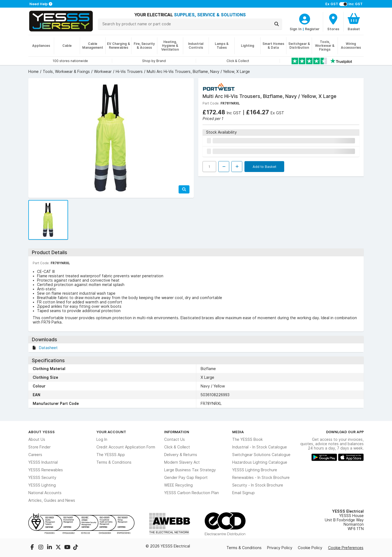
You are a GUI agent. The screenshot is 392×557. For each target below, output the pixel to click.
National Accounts (45, 493)
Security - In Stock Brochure (258, 485)
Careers (35, 455)
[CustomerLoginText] (305, 18)
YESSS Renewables (46, 470)
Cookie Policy (310, 548)
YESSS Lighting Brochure (255, 470)
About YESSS (42, 432)
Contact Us (174, 439)
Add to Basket (264, 167)
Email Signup (244, 493)
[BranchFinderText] (333, 22)
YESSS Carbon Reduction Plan (192, 493)
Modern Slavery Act (182, 462)
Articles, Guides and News (52, 500)
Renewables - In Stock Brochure (261, 478)
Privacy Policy (280, 548)
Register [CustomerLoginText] (312, 29)
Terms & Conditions (114, 462)
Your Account (111, 432)
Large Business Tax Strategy (190, 470)
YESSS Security (42, 478)
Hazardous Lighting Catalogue (260, 462)
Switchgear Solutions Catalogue (261, 455)
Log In (102, 439)
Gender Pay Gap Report (186, 478)
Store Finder (39, 447)
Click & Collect (177, 447)
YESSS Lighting (42, 485)
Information (177, 432)
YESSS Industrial (43, 462)
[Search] (277, 24)
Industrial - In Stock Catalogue (260, 447)
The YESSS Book (247, 439)
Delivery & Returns (181, 455)
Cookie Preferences (346, 548)
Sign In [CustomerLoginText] (296, 29)
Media (238, 432)
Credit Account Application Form (126, 447)
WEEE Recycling (178, 485)
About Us (37, 439)
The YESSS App (111, 455)
